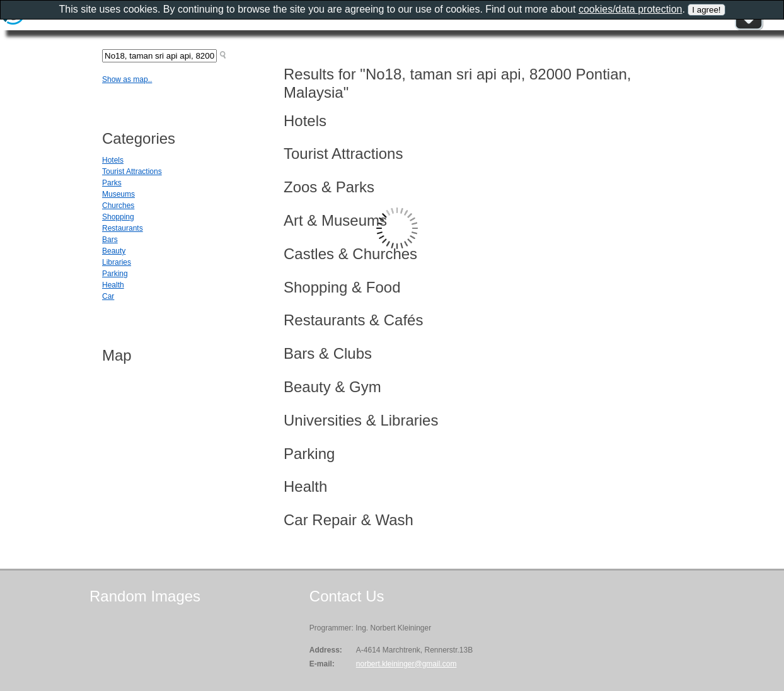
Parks (112, 183)
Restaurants (123, 228)
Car (108, 296)
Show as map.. (127, 79)
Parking (115, 274)
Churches (118, 206)
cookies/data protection (631, 9)
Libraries (117, 262)
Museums (118, 194)
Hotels (113, 160)
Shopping (118, 217)
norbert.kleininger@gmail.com (406, 664)
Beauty (114, 251)
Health (113, 285)
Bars (110, 240)
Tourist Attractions (132, 171)
